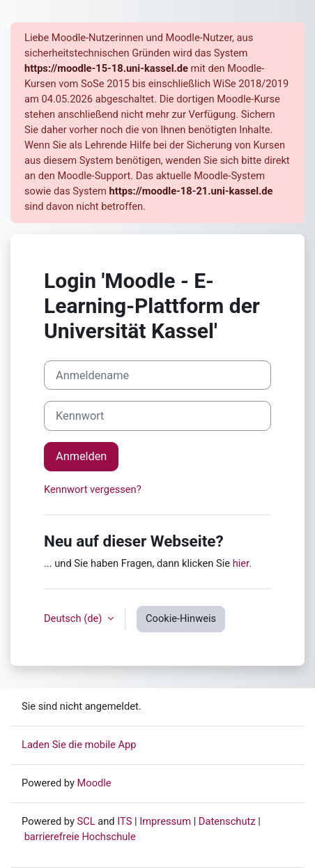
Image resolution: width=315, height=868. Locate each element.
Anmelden (81, 456)
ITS (124, 821)
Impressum (165, 821)
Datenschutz (227, 821)
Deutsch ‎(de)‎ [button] (74, 618)
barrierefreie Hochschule (80, 837)
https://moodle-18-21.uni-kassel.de (191, 191)
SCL (86, 821)
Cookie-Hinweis (181, 618)
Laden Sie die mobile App (79, 745)
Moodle (94, 783)
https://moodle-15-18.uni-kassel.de (106, 68)
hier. (242, 563)
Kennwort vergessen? (93, 489)
